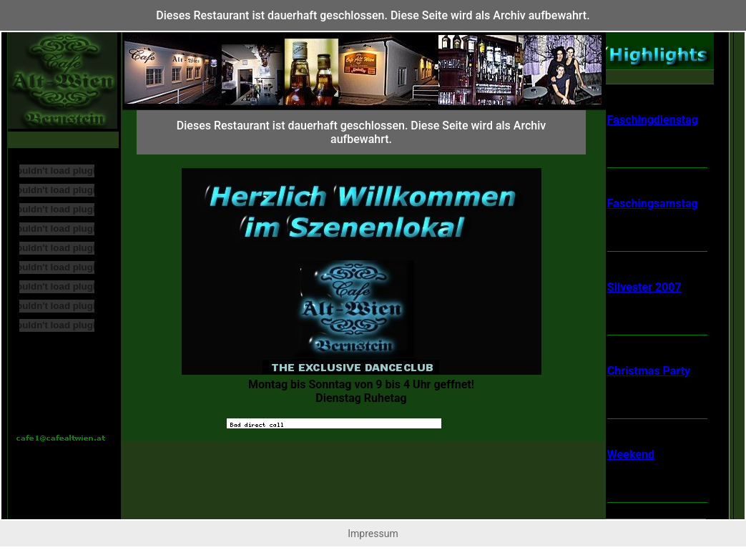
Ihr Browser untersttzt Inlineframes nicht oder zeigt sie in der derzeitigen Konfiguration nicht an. (361, 269)
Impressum (373, 534)
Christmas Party (649, 371)
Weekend (631, 455)
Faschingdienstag (653, 120)
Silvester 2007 (644, 287)
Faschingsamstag (653, 203)
